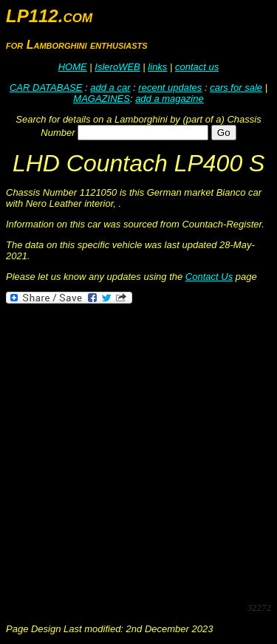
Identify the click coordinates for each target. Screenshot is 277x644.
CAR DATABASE (46, 88)
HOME (73, 67)
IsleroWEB (117, 67)
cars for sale (236, 88)
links (157, 67)
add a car (110, 88)
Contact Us (209, 277)
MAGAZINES (102, 99)
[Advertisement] (138, 452)
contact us (197, 67)
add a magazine (170, 99)
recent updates (170, 88)
